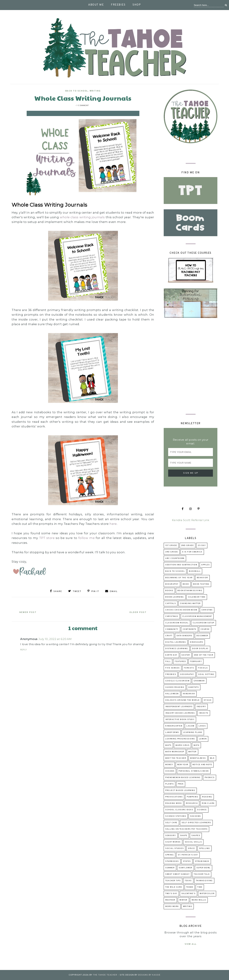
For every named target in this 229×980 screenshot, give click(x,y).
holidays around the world (182, 700)
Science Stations (176, 816)
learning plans (193, 732)
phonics (210, 778)
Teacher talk (202, 874)
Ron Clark (208, 803)
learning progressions (180, 739)
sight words (173, 842)
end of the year (204, 655)
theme (190, 887)
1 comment (83, 106)
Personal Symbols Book (194, 771)
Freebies (118, 5)
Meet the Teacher (176, 758)
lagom (190, 726)
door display (200, 649)
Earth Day (171, 655)
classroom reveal (177, 623)
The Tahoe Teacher (105, 975)
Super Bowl (204, 868)
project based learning (180, 790)
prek (181, 784)
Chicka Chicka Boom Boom (181, 610)
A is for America (192, 552)
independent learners (179, 707)
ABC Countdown (175, 558)
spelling (205, 848)
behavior (202, 578)
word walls (199, 900)
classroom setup (204, 623)
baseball (195, 571)
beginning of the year (179, 578)
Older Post (137, 612)
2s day (202, 546)
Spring (170, 855)
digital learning (176, 642)
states (187, 861)
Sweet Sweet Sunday (177, 874)
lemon (203, 739)
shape (184, 836)
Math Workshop (175, 752)
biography (172, 584)
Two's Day (171, 894)
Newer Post (29, 612)
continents (190, 629)
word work (172, 906)
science (202, 810)
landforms (172, 732)
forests (189, 668)
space (191, 848)
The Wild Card (174, 887)
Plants (170, 784)
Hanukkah (189, 694)
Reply (24, 649)
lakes (202, 726)
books (169, 591)
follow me (87, 538)
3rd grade (172, 552)
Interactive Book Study (180, 720)
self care (171, 823)
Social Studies (175, 848)
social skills (193, 842)
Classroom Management (197, 616)
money (169, 765)
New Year (183, 765)
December (202, 636)
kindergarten (174, 726)
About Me (96, 5)
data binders (184, 636)
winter (183, 900)
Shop (137, 5)
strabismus (202, 861)
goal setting (206, 674)
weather (170, 900)
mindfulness (198, 758)
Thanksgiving (204, 881)
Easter (186, 655)
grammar (199, 681)
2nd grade (188, 546)
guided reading (175, 687)
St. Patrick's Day (188, 855)
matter (193, 752)
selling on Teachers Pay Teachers (186, 829)
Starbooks (172, 861)
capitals (171, 604)
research (192, 803)
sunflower (186, 868)
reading (207, 797)
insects (204, 713)
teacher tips (173, 881)
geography (187, 674)
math (196, 745)
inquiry (201, 707)
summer (170, 868)
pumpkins (192, 797)
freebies (171, 674)
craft (169, 636)
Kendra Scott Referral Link (191, 520)
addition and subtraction (181, 565)
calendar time (197, 597)
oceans (170, 771)
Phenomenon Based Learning (183, 778)
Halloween (172, 694)
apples (205, 565)
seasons (196, 816)
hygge (208, 700)
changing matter (190, 604)
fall (168, 662)
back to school (77, 91)
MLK (212, 758)
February (196, 662)
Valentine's (189, 894)
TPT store (47, 538)
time (200, 887)
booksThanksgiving (190, 591)
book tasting (201, 584)
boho (186, 584)
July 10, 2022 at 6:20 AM (55, 638)
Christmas (172, 616)
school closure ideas (179, 810)
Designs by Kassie (149, 975)
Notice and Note (202, 765)
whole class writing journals (82, 217)
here (113, 524)
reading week (174, 803)
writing (95, 91)
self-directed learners (196, 823)
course (205, 629)
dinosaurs (197, 642)
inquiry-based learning (180, 713)
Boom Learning (175, 597)
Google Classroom (177, 681)
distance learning (177, 649)
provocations (174, 797)
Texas (188, 881)
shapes (196, 836)
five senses (173, 668)
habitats (194, 687)
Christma (207, 610)
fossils (203, 668)
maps (168, 745)
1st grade (171, 546)
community (172, 629)
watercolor (207, 894)
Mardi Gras (182, 745)
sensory (171, 836)
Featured (180, 662)
